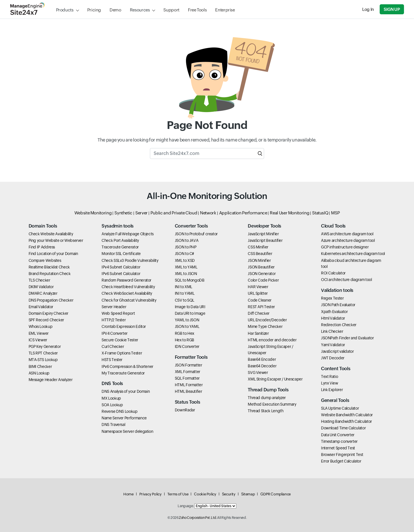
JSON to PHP (186, 247)
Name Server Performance (124, 418)
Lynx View (330, 383)
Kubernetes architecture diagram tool (353, 254)
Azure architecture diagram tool (348, 240)
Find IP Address (42, 247)
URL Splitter (258, 293)
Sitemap (248, 494)
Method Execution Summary (272, 404)
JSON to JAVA (187, 240)
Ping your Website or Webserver (56, 240)
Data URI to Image (190, 313)
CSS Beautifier (260, 254)
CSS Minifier (258, 247)
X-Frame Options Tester (122, 353)
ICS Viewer (38, 340)
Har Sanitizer (258, 333)
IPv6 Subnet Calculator (121, 274)
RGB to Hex (185, 333)
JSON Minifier (259, 260)
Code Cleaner (260, 300)
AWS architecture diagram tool (347, 234)
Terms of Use (178, 494)
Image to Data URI (190, 307)
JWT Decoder (333, 358)
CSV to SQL (185, 300)
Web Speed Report (118, 313)
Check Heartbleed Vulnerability (128, 287)
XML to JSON (186, 274)
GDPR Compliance (276, 494)
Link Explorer (332, 390)
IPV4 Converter (115, 333)
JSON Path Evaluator (338, 305)
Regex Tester (332, 298)
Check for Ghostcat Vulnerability (129, 300)
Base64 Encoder (262, 359)
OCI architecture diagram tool (346, 280)
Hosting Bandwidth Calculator (346, 421)
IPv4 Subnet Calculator (121, 267)
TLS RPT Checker (43, 353)
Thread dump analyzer (267, 398)
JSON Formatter (189, 365)
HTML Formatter (189, 385)
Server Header (114, 307)
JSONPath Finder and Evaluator (347, 338)
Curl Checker (113, 346)
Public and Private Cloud (174, 213)
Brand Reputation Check (50, 274)
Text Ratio (329, 376)
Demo (115, 10)
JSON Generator (262, 274)
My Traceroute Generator (123, 373)
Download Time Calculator (343, 428)
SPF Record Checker (46, 320)
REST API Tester (261, 307)
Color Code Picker (263, 280)
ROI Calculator (333, 273)
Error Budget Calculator (341, 461)
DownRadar (185, 410)
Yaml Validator (333, 345)
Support (171, 10)
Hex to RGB (185, 340)
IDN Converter (187, 346)
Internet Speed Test (338, 448)
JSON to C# (184, 254)
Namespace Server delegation (127, 431)
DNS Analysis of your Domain (126, 391)
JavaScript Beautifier (265, 240)
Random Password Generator (126, 280)
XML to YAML (186, 267)
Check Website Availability (51, 234)
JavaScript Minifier (263, 234)
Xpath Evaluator (334, 312)
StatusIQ (320, 213)
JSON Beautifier (261, 267)
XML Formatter (188, 372)
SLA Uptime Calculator (340, 408)
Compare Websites (45, 260)
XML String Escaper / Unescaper (275, 379)
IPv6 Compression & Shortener (127, 366)
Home (128, 494)
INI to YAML (185, 293)
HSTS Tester (112, 360)
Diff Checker (259, 313)
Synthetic (123, 213)
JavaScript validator (337, 351)
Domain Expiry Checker (48, 313)
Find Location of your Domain (53, 254)
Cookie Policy (205, 494)
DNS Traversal (113, 425)
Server (141, 213)
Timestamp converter (339, 441)
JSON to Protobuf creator (196, 234)
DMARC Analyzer (43, 293)
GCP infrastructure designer (345, 247)
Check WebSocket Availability (127, 293)
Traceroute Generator (120, 247)
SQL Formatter (187, 378)
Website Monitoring (93, 213)
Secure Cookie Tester (120, 340)
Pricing (94, 10)
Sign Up (392, 9)
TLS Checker (39, 280)
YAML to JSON (187, 320)
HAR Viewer (258, 287)
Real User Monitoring (290, 213)
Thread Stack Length (266, 411)
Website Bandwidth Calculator (347, 415)
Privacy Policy (150, 494)
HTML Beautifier (189, 391)
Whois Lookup (41, 326)
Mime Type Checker (265, 326)
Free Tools (197, 10)
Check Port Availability (120, 240)
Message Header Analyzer (51, 380)
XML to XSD (185, 260)
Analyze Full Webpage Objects (128, 234)
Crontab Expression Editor (124, 326)
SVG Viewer (258, 372)
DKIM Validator (41, 287)
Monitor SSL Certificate (121, 254)
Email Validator (41, 307)
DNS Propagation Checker (51, 300)
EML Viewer (39, 333)
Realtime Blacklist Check (49, 267)
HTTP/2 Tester (114, 320)
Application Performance (243, 213)
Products (65, 10)
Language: (186, 506)
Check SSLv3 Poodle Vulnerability (130, 260)
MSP (335, 213)
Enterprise (225, 10)
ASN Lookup (39, 373)
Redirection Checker (339, 325)
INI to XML (184, 287)
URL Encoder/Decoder (267, 320)
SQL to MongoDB (190, 280)
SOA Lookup (112, 405)
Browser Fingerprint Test (342, 455)
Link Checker (332, 331)
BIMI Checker (40, 366)
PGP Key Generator (45, 346)
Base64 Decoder (262, 366)
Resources (140, 10)
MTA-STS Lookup (43, 360)
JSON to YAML (187, 326)
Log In (368, 9)
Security (229, 494)
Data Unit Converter (338, 435)
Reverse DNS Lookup (120, 411)
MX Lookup (111, 398)
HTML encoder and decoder (272, 340)
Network (208, 213)
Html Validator (333, 318)
